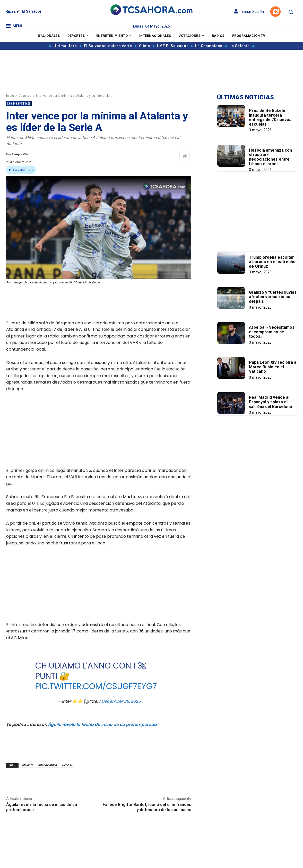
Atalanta (27, 765)
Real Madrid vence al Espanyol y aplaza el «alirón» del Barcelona (270, 402)
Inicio (10, 96)
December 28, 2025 (121, 701)
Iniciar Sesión (249, 12)
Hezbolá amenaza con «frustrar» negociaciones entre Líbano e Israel (270, 157)
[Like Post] (185, 156)
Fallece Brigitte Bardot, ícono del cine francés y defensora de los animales (147, 807)
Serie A (67, 765)
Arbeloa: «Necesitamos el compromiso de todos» (272, 332)
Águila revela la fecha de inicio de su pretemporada (102, 724)
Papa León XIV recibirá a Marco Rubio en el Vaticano (273, 367)
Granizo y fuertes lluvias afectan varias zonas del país (273, 297)
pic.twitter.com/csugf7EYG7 (96, 686)
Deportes (25, 96)
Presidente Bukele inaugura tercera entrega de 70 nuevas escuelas (270, 117)
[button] (291, 12)
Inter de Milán (47, 765)
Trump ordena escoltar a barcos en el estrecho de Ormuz (272, 262)
